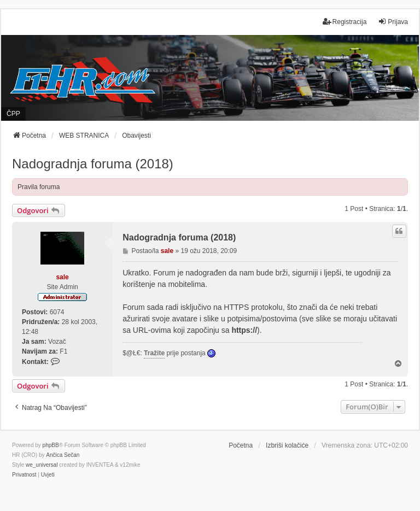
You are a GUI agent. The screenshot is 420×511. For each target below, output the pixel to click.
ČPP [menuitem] (13, 114)
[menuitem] (24, 475)
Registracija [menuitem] (345, 22)
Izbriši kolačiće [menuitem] (287, 445)
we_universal (42, 465)
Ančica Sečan (63, 455)
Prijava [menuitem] (393, 22)
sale (62, 277)
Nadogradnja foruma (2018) (93, 164)
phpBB (51, 445)
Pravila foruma (39, 187)
